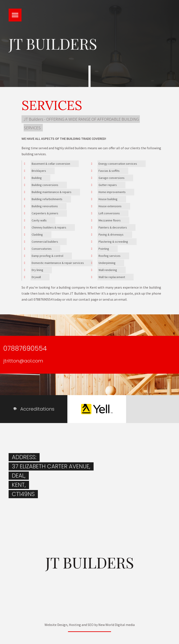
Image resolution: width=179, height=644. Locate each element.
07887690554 (25, 349)
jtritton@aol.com (23, 361)
